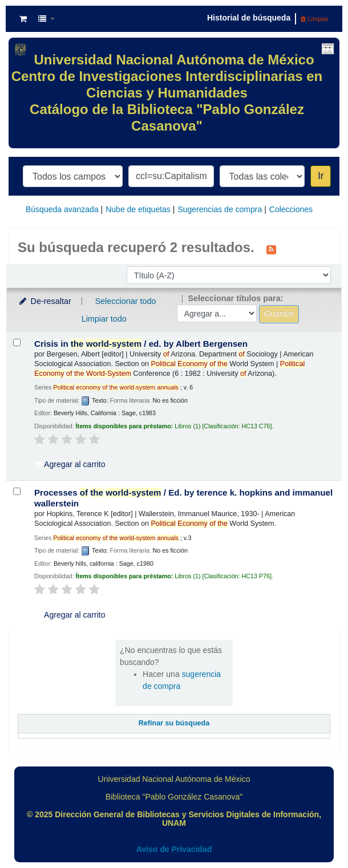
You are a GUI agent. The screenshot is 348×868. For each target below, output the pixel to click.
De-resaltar (44, 301)
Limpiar (315, 19)
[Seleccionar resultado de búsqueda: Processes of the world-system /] (17, 491)
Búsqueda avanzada (62, 209)
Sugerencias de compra (220, 209)
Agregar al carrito (70, 464)
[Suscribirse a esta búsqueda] (271, 249)
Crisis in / (141, 344)
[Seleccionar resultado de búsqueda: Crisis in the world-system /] (17, 342)
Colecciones (291, 209)
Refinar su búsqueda (174, 723)
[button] (23, 19)
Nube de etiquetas (138, 209)
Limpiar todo (104, 319)
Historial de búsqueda (249, 18)
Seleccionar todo (125, 301)
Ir (321, 176)
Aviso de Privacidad (174, 849)
